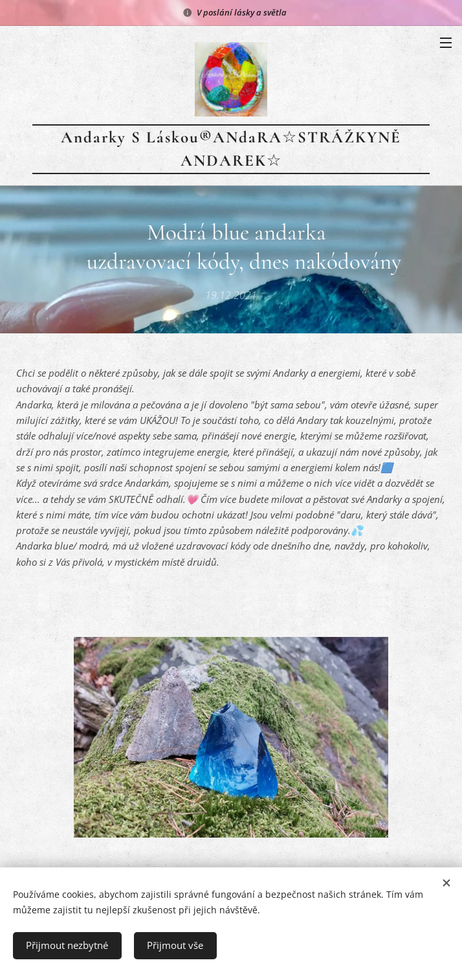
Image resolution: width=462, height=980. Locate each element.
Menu (446, 43)
